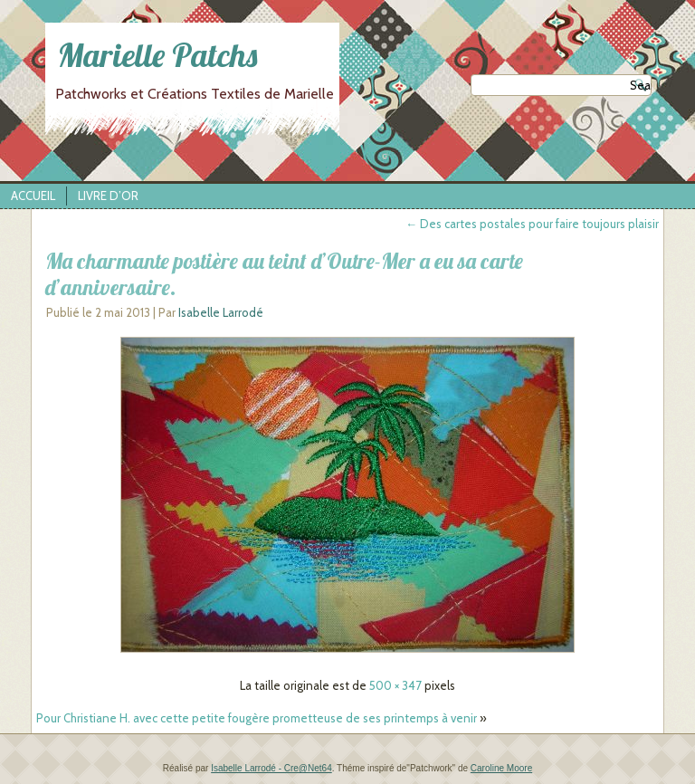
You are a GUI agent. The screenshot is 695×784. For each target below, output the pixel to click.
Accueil (33, 196)
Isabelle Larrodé (221, 312)
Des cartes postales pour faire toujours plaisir (532, 224)
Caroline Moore (501, 768)
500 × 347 (395, 685)
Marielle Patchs (157, 55)
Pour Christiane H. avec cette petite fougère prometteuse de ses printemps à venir (257, 718)
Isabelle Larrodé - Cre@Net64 (271, 768)
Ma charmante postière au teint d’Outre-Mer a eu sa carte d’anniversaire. (284, 274)
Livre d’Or (108, 196)
